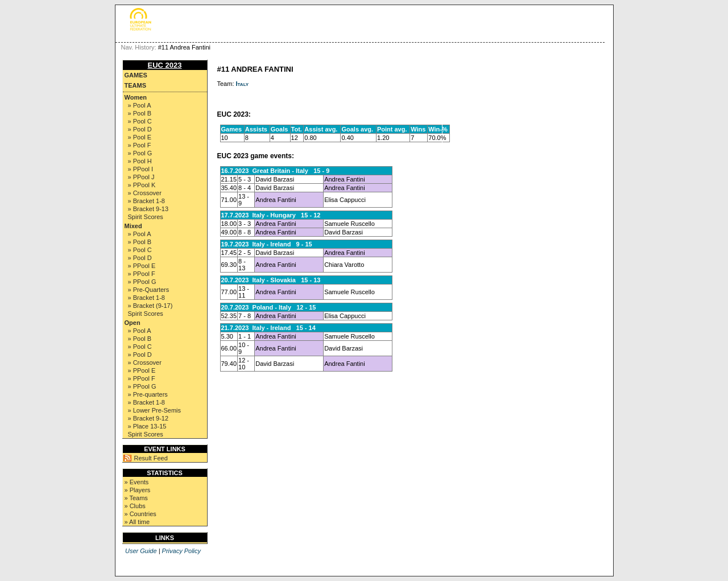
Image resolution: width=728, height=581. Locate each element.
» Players (138, 490)
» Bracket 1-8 (146, 201)
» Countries (140, 514)
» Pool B (140, 113)
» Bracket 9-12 (148, 418)
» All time (137, 522)
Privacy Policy (181, 551)
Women (136, 97)
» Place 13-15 (147, 426)
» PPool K (142, 185)
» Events (137, 482)
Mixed (133, 226)
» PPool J (141, 177)
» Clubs (135, 506)
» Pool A (140, 105)
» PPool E (142, 266)
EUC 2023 (165, 65)
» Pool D (140, 129)
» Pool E (140, 137)
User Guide (141, 551)
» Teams (136, 498)
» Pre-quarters (148, 394)
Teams (136, 85)
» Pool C (140, 121)
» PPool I (141, 169)
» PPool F (142, 274)
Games (136, 75)
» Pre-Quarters (149, 290)
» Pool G (140, 153)
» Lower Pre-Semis (155, 410)
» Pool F (140, 145)
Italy (243, 84)
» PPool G (142, 282)
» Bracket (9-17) (150, 306)
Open (133, 323)
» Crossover (145, 193)
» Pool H (140, 161)
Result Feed (151, 458)
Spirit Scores (146, 217)
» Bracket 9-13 (148, 209)
